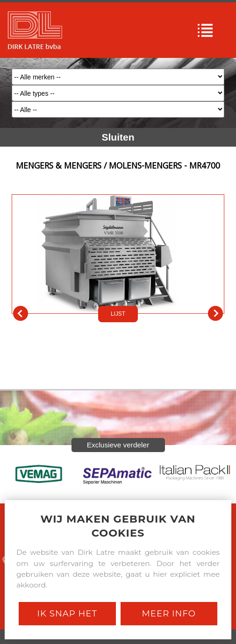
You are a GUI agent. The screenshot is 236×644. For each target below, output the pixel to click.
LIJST (118, 314)
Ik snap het (67, 613)
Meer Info (169, 613)
